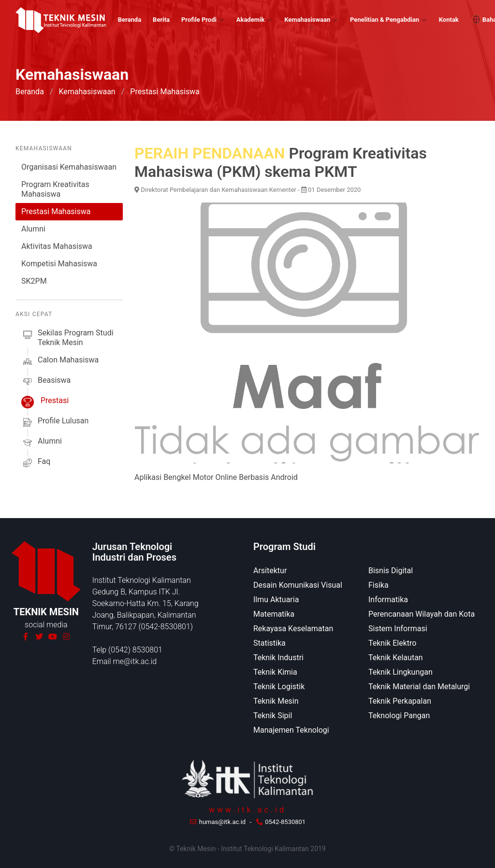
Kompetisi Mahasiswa (59, 264)
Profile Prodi (199, 20)
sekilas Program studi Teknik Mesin (67, 338)
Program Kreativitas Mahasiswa (55, 189)
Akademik (251, 20)
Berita (161, 20)
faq (36, 463)
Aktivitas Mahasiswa (57, 246)
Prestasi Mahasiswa (56, 211)
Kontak (449, 20)
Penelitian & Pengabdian (385, 20)
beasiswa (46, 382)
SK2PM (34, 281)
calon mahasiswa (60, 362)
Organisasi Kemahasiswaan (69, 167)
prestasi (45, 402)
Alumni (33, 229)
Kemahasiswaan (307, 20)
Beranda (130, 20)
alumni (42, 443)
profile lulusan (55, 422)
